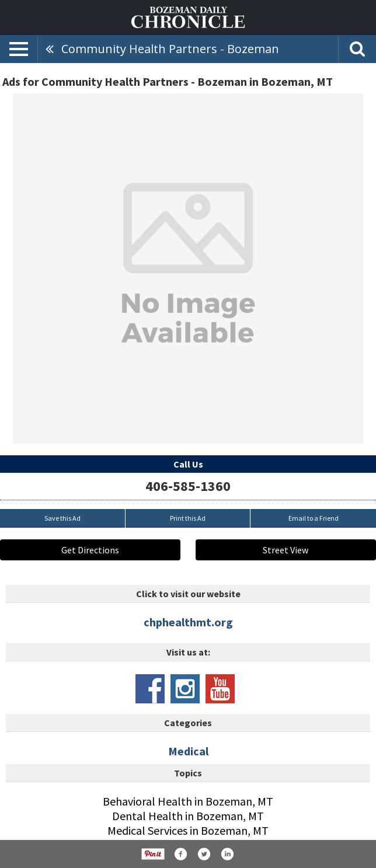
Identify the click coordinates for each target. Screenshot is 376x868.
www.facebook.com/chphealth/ (150, 689)
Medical (188, 751)
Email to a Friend (314, 518)
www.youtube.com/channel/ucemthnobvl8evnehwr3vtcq (220, 689)
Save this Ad (62, 518)
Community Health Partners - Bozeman (170, 49)
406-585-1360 (188, 486)
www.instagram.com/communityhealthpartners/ (185, 689)
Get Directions (90, 550)
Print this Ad (188, 518)
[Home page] (188, 16)
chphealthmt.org (188, 622)
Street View (286, 550)
